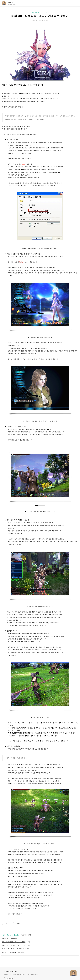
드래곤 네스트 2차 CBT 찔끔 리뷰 (14, 949)
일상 (4, 935)
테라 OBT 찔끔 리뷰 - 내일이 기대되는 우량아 (40, 16)
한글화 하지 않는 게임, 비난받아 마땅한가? (15, 942)
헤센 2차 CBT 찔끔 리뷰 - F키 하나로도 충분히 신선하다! (15, 945)
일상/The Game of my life (40, 13)
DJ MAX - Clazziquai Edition (12, 952)
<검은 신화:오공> (8, 938)
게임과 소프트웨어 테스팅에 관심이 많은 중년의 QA (21, 975)
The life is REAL (10, 972)
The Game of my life (13, 935)
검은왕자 (10, 2)
